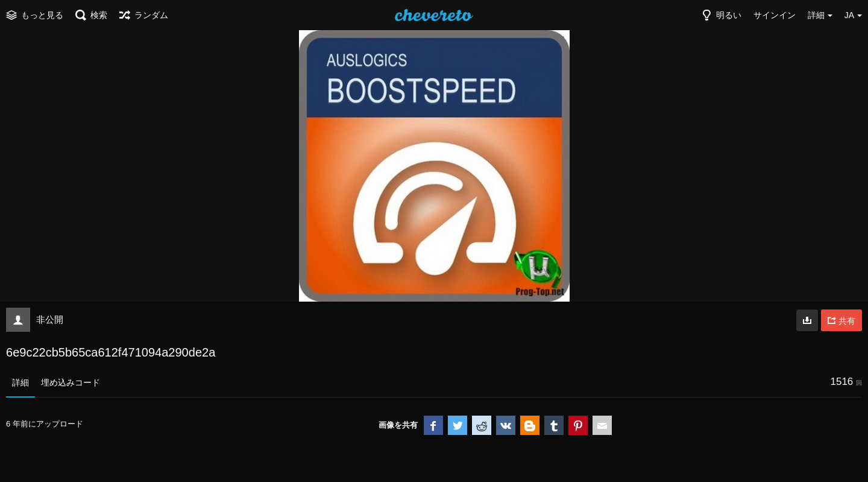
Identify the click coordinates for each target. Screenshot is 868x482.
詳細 (20, 382)
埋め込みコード (71, 382)
